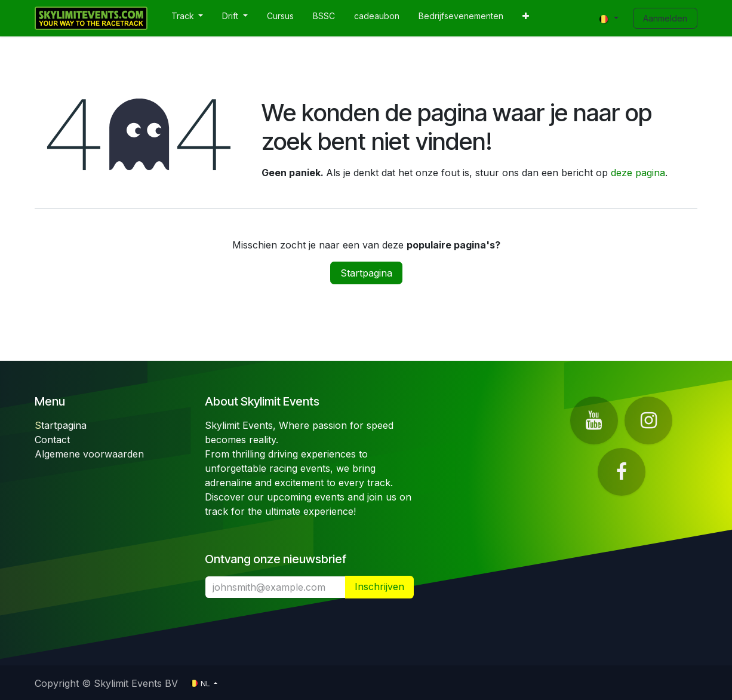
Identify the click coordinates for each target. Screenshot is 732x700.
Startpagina (366, 273)
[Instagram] (648, 420)
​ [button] (379, 587)
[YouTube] (594, 420)
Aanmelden (665, 18)
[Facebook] (622, 472)
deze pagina (638, 173)
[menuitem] (187, 18)
